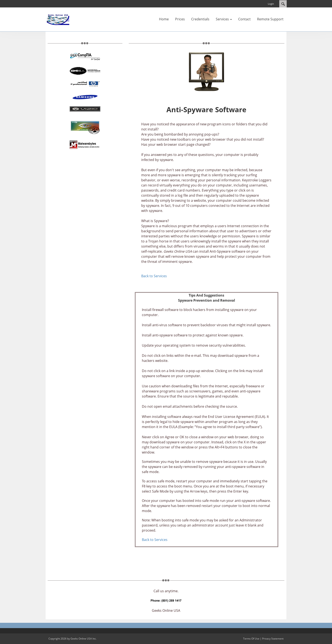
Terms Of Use (251, 639)
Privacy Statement (273, 639)
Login (271, 4)
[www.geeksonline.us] (58, 19)
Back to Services (154, 276)
